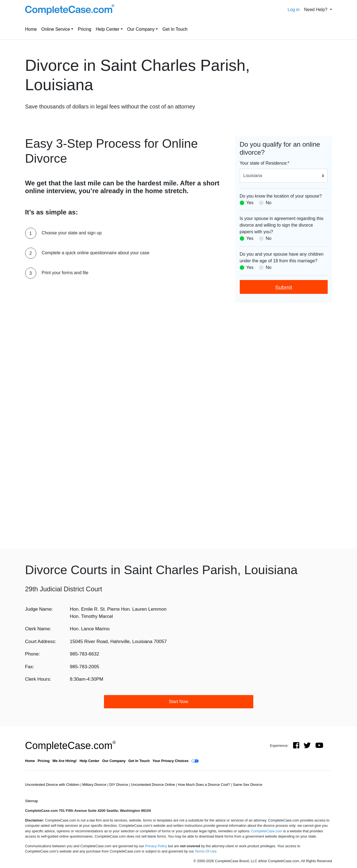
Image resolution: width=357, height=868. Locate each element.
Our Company (141, 29)
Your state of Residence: (265, 163)
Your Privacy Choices (170, 761)
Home (31, 29)
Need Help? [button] (316, 10)
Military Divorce (95, 785)
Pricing (84, 29)
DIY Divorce (119, 785)
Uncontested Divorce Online (154, 785)
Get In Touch (175, 29)
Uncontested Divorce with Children (53, 785)
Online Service (56, 29)
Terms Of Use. (206, 851)
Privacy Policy (156, 846)
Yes (250, 203)
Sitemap (32, 801)
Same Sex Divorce (247, 785)
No (269, 203)
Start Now (178, 702)
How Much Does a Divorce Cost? (204, 785)
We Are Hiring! (64, 761)
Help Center (107, 29)
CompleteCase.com (71, 746)
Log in (294, 10)
